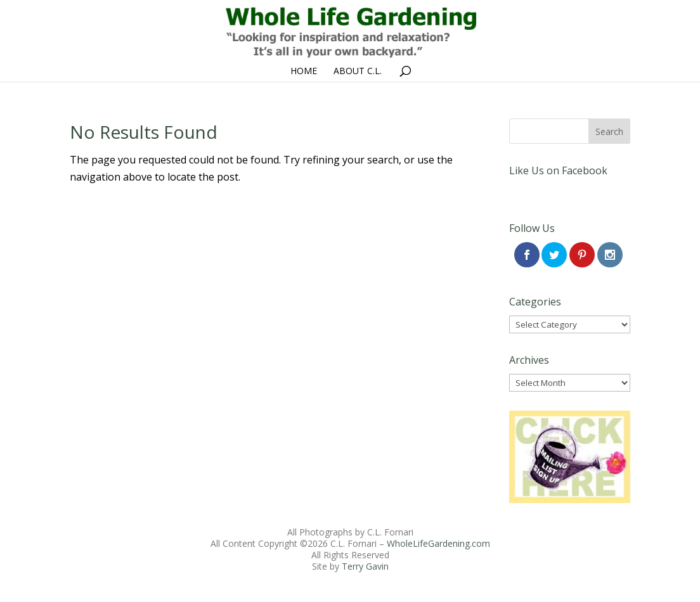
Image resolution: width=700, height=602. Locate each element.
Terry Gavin (365, 566)
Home (304, 72)
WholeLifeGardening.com (438, 543)
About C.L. (358, 72)
